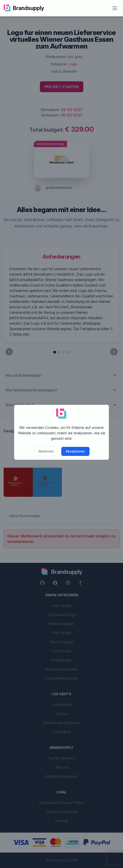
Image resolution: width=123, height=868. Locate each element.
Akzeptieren (75, 451)
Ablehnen (46, 451)
